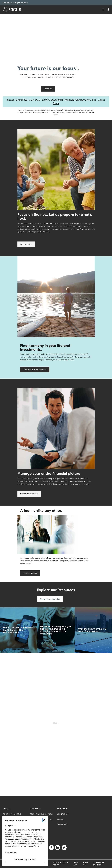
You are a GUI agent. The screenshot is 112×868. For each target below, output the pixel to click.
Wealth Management (12, 814)
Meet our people (30, 573)
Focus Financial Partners (41, 814)
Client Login (63, 814)
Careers (61, 819)
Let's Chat (48, 89)
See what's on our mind (50, 599)
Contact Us (62, 824)
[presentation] (56, 37)
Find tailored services (29, 494)
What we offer (26, 244)
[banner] (16, 10)
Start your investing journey (35, 369)
